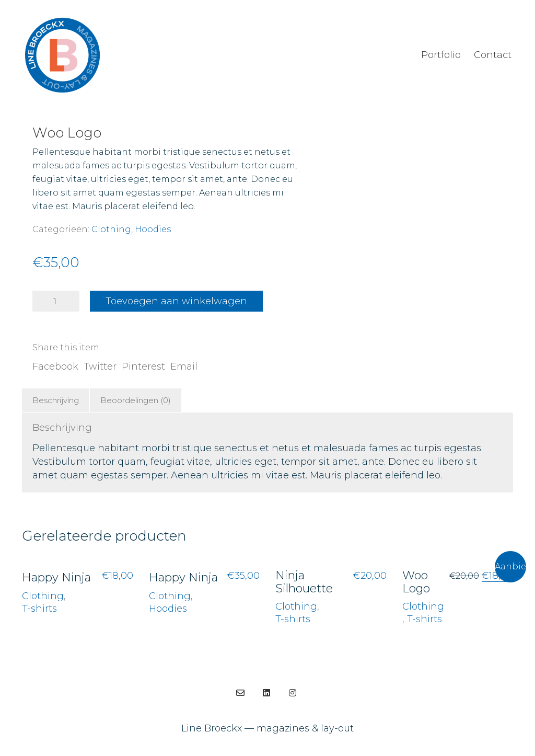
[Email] (240, 693)
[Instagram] (293, 693)
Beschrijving (56, 400)
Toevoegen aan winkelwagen (176, 301)
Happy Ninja (56, 578)
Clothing (111, 229)
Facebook (55, 366)
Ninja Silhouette (304, 582)
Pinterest (143, 366)
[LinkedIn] (266, 693)
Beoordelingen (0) (136, 400)
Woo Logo (416, 582)
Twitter (100, 366)
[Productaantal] (56, 301)
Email (184, 366)
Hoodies (153, 229)
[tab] (56, 400)
